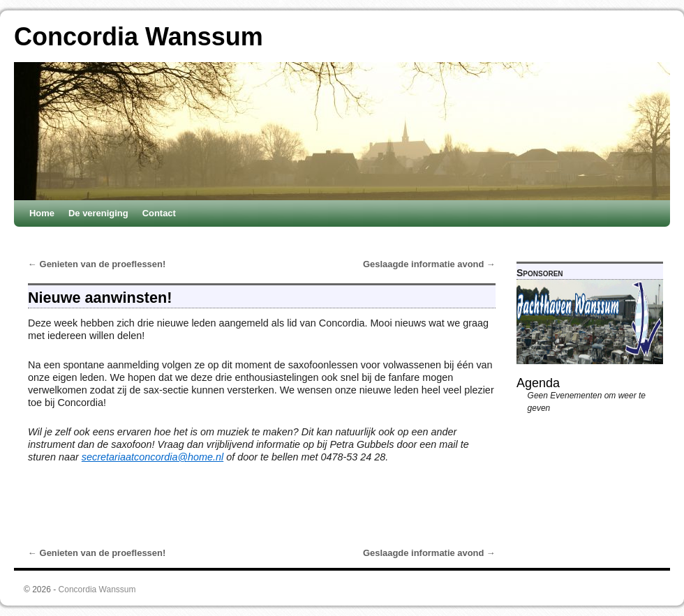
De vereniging (98, 213)
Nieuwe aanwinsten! (100, 298)
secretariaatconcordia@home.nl (153, 457)
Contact (159, 213)
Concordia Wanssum (139, 37)
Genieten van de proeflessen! (97, 264)
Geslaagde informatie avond (429, 264)
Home (42, 213)
